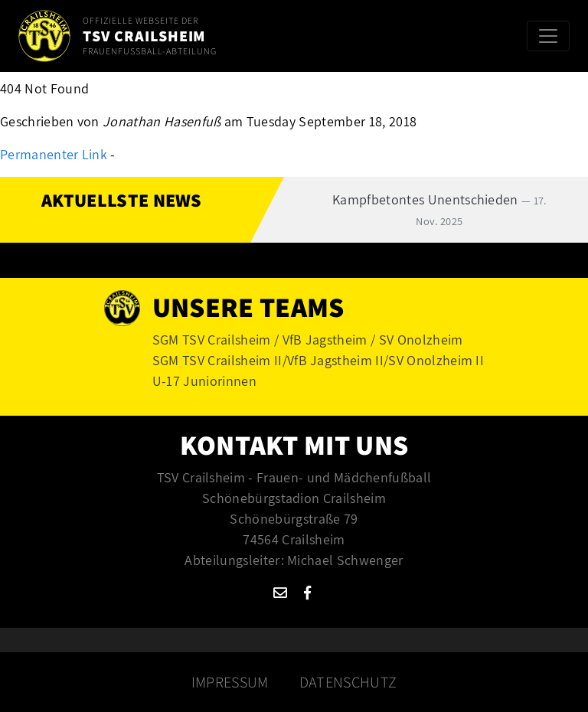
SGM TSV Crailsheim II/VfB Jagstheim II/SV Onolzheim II (318, 360)
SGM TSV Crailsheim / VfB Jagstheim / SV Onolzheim (308, 340)
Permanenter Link (54, 154)
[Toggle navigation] (548, 36)
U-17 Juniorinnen (204, 381)
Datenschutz (348, 682)
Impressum (230, 682)
